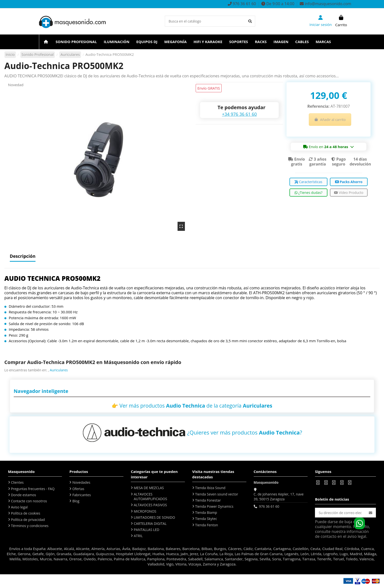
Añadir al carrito (330, 120)
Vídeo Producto (349, 193)
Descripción (23, 256)
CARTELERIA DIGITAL (150, 523)
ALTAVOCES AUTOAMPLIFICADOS (150, 497)
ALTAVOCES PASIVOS (150, 505)
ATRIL (138, 536)
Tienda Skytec (206, 519)
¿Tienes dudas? (309, 193)
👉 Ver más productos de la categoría (192, 406)
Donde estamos (24, 495)
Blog (76, 501)
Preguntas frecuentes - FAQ (33, 489)
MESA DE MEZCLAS (149, 488)
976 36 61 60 (269, 506)
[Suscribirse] (371, 513)
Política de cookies (26, 513)
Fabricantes (81, 495)
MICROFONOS (145, 511)
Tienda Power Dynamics (214, 506)
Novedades (81, 482)
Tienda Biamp (206, 512)
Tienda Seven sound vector (217, 494)
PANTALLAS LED (146, 530)
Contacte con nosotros (29, 501)
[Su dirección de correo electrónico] (340, 513)
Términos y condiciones (30, 526)
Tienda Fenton (207, 525)
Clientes (17, 482)
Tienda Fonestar (208, 500)
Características (308, 182)
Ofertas (78, 489)
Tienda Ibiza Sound (210, 488)
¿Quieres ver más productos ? (245, 432)
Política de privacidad (28, 520)
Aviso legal (19, 507)
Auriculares (59, 370)
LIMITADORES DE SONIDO (154, 517)
